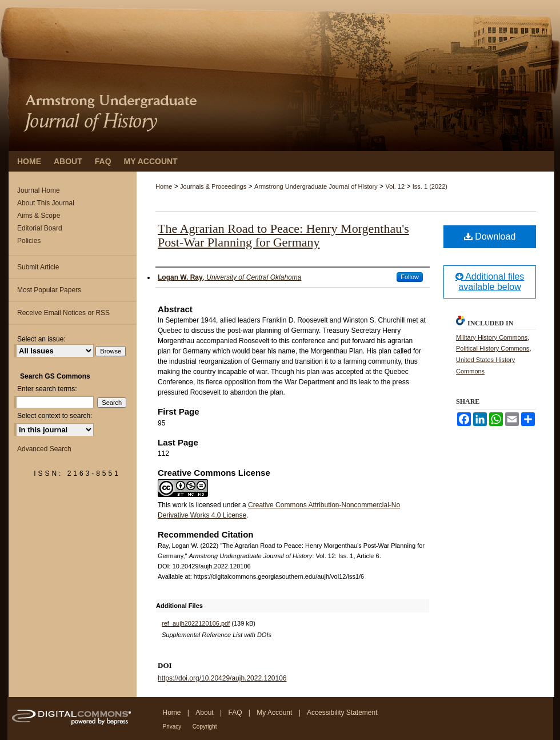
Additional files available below (490, 282)
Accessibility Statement (342, 713)
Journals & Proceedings (213, 186)
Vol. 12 (395, 186)
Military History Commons (492, 337)
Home (164, 186)
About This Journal (46, 203)
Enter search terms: (47, 389)
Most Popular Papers (49, 290)
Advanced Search (44, 449)
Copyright (205, 727)
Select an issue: (41, 339)
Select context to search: (55, 416)
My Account (274, 713)
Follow (410, 277)
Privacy (172, 727)
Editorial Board (40, 228)
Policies (29, 241)
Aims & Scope (39, 216)
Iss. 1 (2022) (430, 186)
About (204, 713)
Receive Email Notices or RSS (63, 313)
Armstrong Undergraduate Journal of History (316, 186)
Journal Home (39, 190)
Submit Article (38, 267)
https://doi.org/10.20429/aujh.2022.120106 (222, 678)
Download (490, 236)
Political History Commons (493, 348)
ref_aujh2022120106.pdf (196, 623)
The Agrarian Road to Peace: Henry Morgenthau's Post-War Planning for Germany (283, 235)
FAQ (235, 713)
